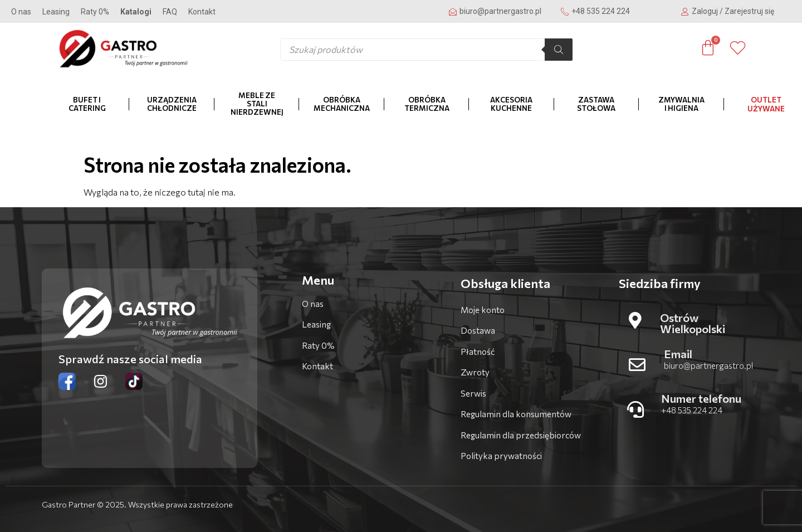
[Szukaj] (559, 50)
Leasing (56, 12)
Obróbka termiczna (427, 104)
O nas (21, 12)
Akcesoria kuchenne (511, 104)
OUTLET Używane (766, 104)
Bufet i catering (87, 104)
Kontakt (202, 12)
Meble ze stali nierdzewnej (257, 104)
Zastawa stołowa (596, 104)
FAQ (170, 12)
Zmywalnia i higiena (681, 104)
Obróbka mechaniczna (342, 104)
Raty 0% (95, 12)
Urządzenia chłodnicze (172, 104)
